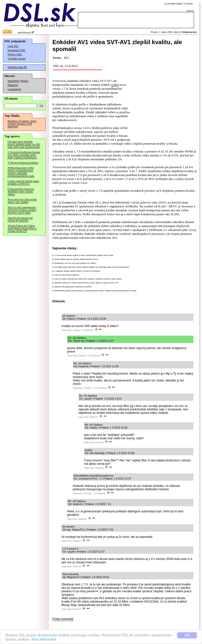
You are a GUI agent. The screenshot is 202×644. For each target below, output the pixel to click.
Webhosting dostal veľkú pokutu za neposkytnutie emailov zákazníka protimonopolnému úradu (21, 172)
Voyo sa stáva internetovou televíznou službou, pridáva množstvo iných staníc (22, 210)
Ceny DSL (13, 46)
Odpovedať (67, 330)
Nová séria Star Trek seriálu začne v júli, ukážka (22, 201)
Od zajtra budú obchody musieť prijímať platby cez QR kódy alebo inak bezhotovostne (24, 144)
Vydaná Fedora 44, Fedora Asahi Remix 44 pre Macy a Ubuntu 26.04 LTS (22, 228)
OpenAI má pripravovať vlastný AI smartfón (20, 219)
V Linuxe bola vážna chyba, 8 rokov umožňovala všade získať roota (84, 255)
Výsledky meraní (17, 58)
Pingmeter (13, 85)
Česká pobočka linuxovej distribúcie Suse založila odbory (21, 192)
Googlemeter (14, 89)
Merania (24, 81)
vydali (114, 85)
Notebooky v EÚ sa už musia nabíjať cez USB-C (75, 263)
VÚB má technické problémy (23, 163)
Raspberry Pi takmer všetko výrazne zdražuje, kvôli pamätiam (22, 124)
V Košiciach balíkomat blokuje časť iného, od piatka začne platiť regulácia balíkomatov (24, 155)
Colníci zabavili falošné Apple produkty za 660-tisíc (23, 182)
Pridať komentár (63, 619)
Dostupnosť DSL (17, 50)
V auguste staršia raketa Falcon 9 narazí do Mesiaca (77, 271)
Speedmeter (14, 81)
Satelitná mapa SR (17, 67)
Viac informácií (44, 639)
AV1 (66, 58)
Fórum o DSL (15, 54)
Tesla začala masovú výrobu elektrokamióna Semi (76, 259)
